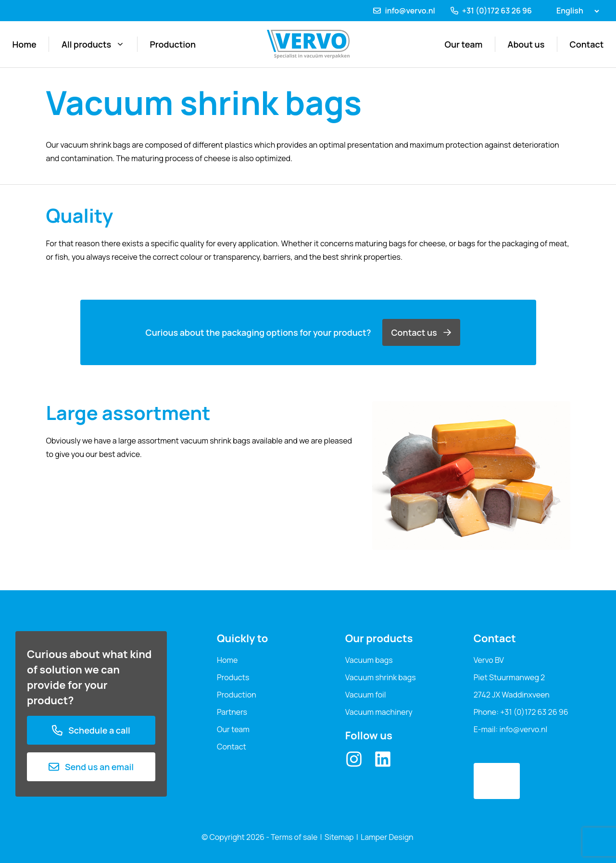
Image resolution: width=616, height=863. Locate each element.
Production (173, 44)
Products (233, 677)
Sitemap (339, 837)
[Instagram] (354, 759)
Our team (464, 44)
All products (93, 44)
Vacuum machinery (379, 712)
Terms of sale (294, 837)
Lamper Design (387, 837)
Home (25, 44)
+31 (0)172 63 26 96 (497, 11)
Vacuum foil (366, 695)
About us (526, 44)
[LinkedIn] (383, 759)
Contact (587, 44)
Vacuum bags (369, 660)
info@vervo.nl (410, 11)
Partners (232, 712)
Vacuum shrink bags (381, 677)
